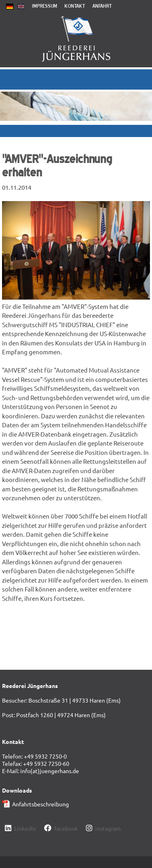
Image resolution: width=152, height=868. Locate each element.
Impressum (45, 6)
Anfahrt (102, 6)
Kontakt (75, 6)
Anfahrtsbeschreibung (41, 804)
